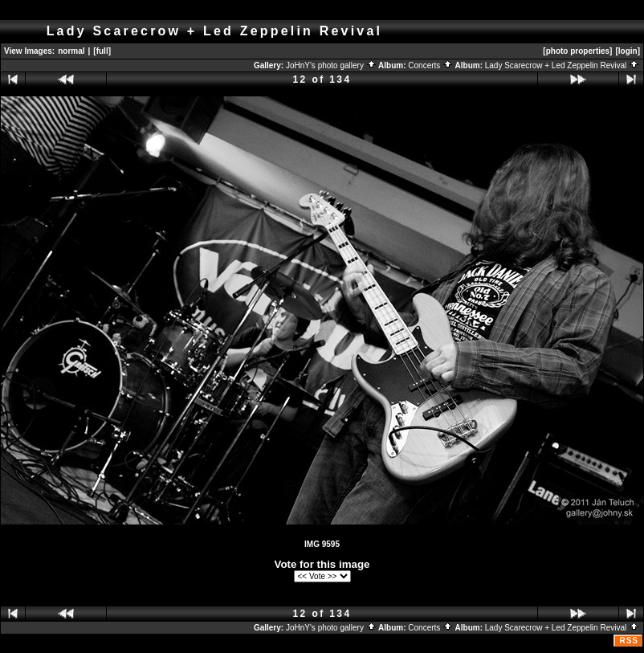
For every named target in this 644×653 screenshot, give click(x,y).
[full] (102, 51)
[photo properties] (577, 51)
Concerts (430, 65)
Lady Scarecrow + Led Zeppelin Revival (562, 65)
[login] (628, 51)
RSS (629, 641)
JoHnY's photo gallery (331, 65)
